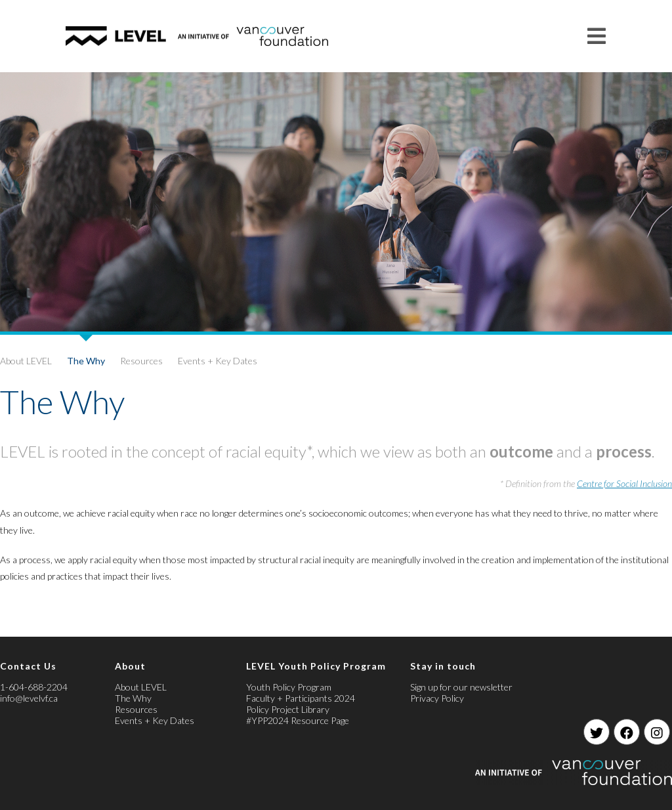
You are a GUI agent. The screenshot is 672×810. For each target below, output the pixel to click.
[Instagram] (657, 732)
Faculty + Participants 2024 (301, 698)
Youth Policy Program (289, 687)
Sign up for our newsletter (461, 687)
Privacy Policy (437, 698)
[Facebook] (627, 732)
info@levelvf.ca (29, 698)
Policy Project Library (288, 709)
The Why (86, 361)
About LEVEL (26, 361)
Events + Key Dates (218, 361)
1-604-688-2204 (34, 687)
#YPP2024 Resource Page (298, 720)
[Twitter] (597, 732)
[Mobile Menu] (597, 36)
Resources (141, 361)
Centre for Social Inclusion (624, 483)
